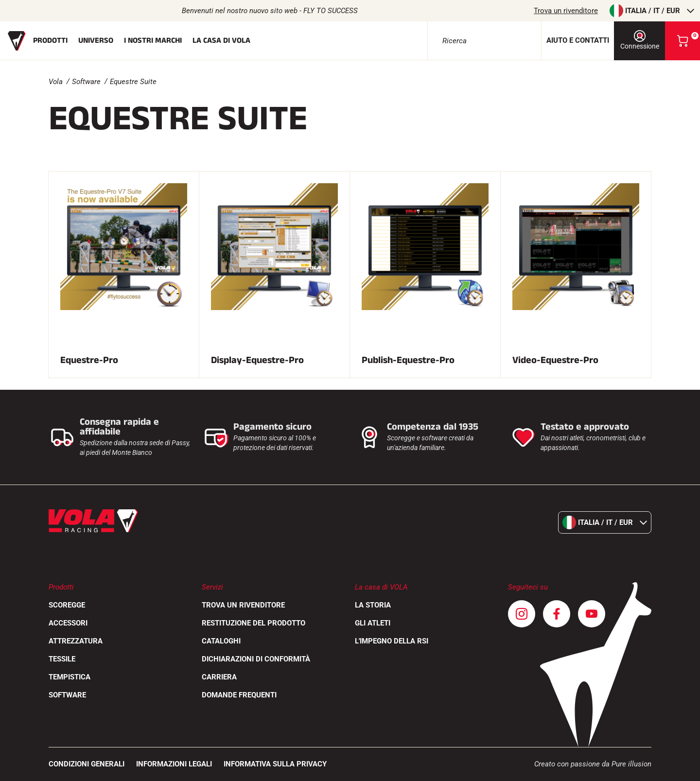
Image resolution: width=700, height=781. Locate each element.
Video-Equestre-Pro (555, 360)
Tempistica (70, 677)
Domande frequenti (239, 695)
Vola (56, 82)
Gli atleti (373, 623)
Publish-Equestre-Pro (408, 360)
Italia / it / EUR (652, 11)
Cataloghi (221, 641)
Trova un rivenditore (566, 11)
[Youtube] (592, 614)
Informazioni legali (174, 764)
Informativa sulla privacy (275, 764)
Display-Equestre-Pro (257, 360)
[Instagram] (522, 614)
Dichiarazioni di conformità (256, 659)
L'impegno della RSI (392, 641)
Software (86, 82)
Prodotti (50, 41)
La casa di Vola (221, 41)
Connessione (640, 40)
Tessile (62, 659)
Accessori (68, 623)
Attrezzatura (76, 641)
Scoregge (67, 605)
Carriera (219, 677)
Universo (96, 41)
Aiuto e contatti (578, 40)
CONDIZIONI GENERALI (87, 764)
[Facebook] (557, 614)
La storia (373, 605)
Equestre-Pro (89, 360)
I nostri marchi (153, 41)
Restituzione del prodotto (254, 623)
